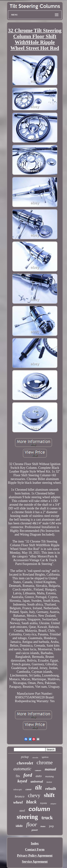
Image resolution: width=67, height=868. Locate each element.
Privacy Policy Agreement (35, 856)
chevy (34, 795)
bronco (20, 796)
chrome (45, 762)
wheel (18, 802)
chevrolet (25, 763)
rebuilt (51, 789)
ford (28, 775)
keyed (22, 781)
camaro (38, 770)
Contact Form (35, 849)
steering (27, 817)
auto (39, 776)
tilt (39, 788)
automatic (22, 769)
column (39, 809)
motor (49, 782)
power (35, 830)
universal (37, 782)
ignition (45, 757)
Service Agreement (35, 862)
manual (50, 769)
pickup (25, 757)
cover (28, 789)
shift (49, 795)
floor (32, 824)
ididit (19, 826)
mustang (49, 776)
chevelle (35, 758)
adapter (53, 804)
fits (18, 776)
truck (47, 818)
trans (43, 826)
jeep (51, 826)
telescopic (18, 790)
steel (22, 811)
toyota (44, 803)
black (31, 802)
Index (35, 843)
